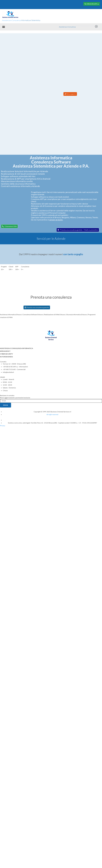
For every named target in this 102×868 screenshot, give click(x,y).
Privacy (3, 426)
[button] (4, 27)
